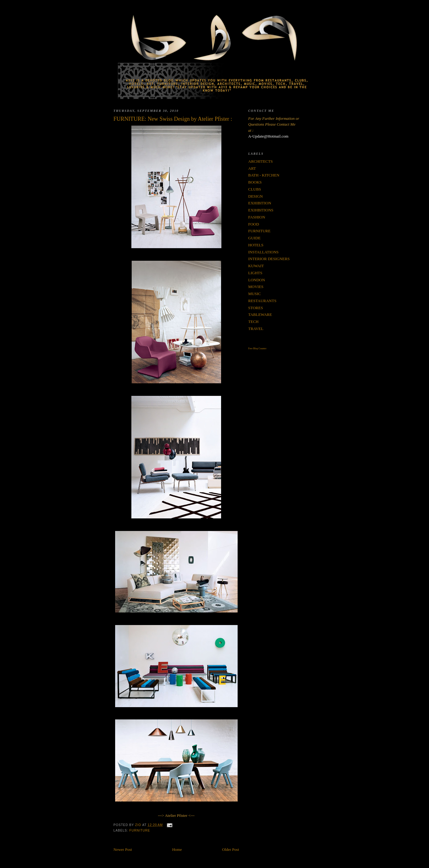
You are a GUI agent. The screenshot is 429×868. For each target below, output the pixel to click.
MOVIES (256, 287)
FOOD (254, 224)
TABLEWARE (260, 315)
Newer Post (123, 849)
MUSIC (255, 294)
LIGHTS (255, 273)
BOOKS (255, 182)
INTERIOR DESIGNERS (269, 259)
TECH (254, 322)
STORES (256, 308)
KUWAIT (256, 266)
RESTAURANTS (262, 301)
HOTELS (256, 245)
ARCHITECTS (261, 161)
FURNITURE (140, 830)
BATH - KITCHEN (264, 175)
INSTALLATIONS (263, 252)
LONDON (257, 280)
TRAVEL (256, 329)
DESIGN (256, 196)
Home (177, 849)
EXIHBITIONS (261, 210)
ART (252, 168)
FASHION (257, 217)
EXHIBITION (260, 203)
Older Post (230, 849)
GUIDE (254, 238)
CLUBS (255, 189)
